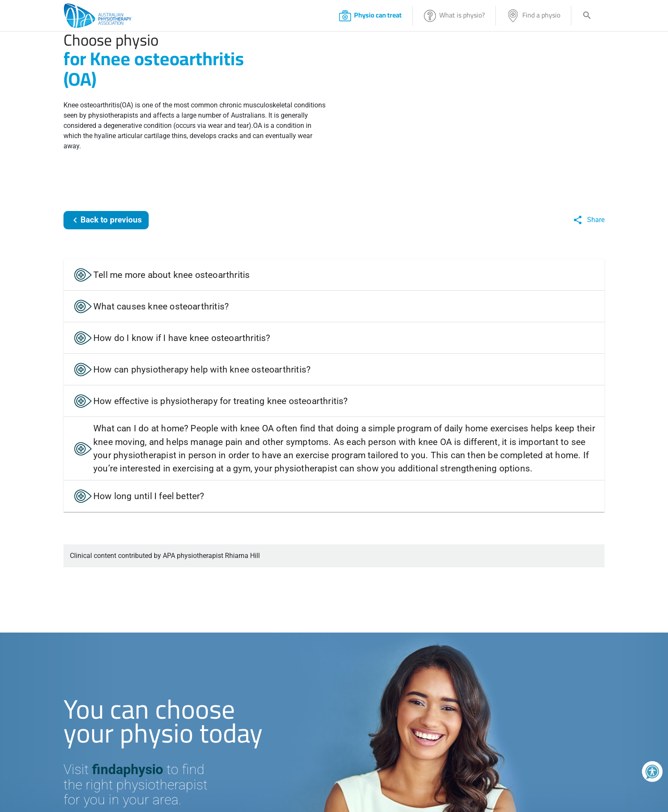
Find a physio (533, 15)
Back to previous (106, 220)
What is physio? (454, 15)
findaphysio (128, 769)
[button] (334, 275)
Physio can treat (370, 15)
